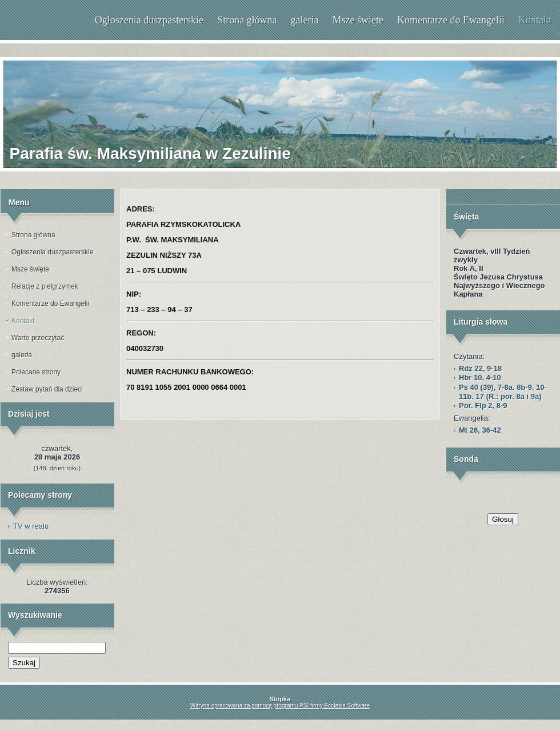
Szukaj (24, 663)
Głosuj (503, 519)
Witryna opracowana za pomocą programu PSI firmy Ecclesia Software (280, 706)
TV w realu (31, 526)
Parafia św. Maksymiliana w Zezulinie (150, 153)
